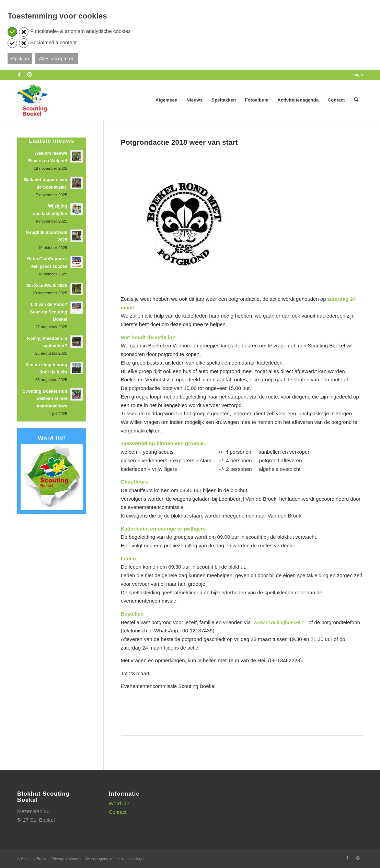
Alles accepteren (57, 59)
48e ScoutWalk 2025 (46, 286)
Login (358, 75)
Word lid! (119, 803)
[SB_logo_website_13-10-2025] (32, 100)
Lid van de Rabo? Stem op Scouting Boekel (48, 312)
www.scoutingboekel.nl (280, 622)
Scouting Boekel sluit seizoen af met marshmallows (45, 399)
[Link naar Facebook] (19, 75)
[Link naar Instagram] (30, 75)
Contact (118, 812)
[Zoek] (356, 100)
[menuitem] (356, 75)
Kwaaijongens (96, 859)
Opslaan (20, 59)
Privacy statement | (68, 859)
